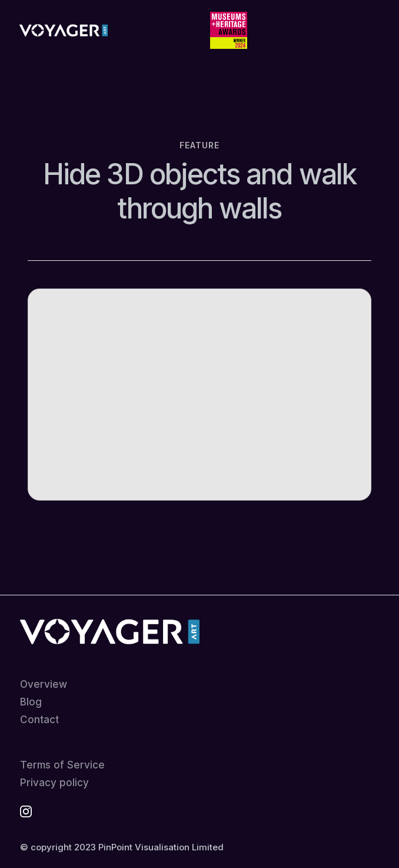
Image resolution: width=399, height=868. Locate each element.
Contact (39, 720)
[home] (61, 31)
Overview (44, 685)
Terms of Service (62, 765)
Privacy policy (54, 783)
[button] (368, 31)
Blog (31, 702)
